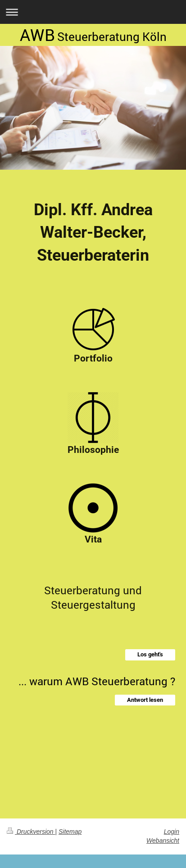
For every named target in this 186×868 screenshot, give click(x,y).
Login (172, 832)
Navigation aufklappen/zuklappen (93, 12)
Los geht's (150, 654)
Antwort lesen (145, 700)
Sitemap (70, 832)
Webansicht (163, 841)
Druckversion (31, 832)
